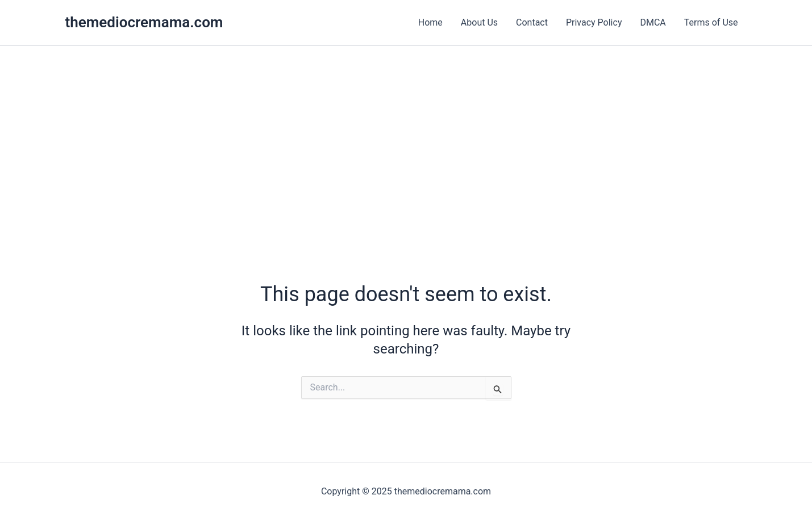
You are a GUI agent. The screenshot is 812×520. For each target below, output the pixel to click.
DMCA (653, 22)
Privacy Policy (594, 22)
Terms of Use (711, 22)
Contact (532, 22)
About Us (479, 22)
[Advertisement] (406, 131)
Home (430, 22)
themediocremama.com (144, 22)
